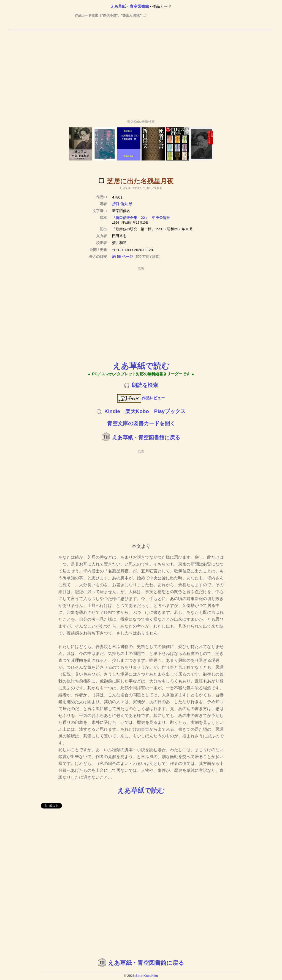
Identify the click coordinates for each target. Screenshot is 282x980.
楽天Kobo (137, 411)
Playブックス (170, 411)
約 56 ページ (122, 257)
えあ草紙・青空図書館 (130, 6)
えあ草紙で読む (141, 366)
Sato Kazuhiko (147, 976)
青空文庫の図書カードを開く (141, 423)
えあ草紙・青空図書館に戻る (146, 437)
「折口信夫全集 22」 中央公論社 (141, 218)
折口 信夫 (120, 204)
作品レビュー (141, 398)
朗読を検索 (145, 385)
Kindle (112, 411)
